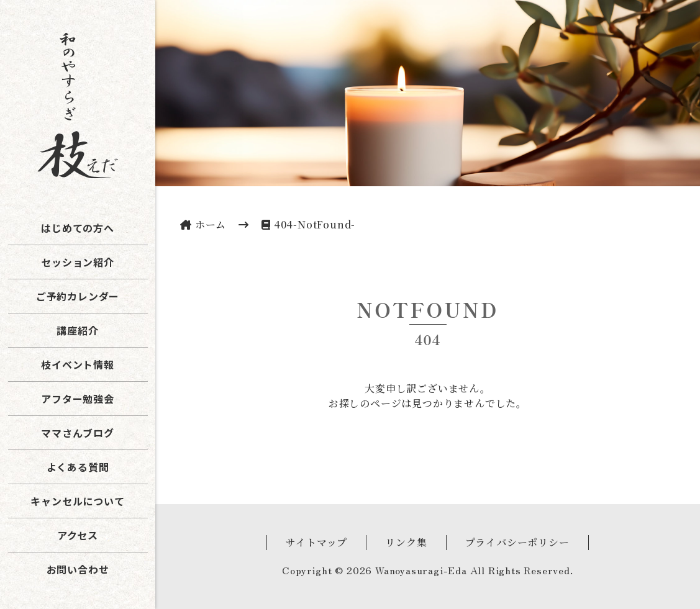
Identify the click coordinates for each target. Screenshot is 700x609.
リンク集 (406, 542)
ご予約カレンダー (78, 296)
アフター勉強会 (78, 399)
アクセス (78, 535)
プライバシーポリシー (517, 542)
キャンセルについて (77, 501)
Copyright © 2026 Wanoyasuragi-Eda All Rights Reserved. (427, 570)
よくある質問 (78, 467)
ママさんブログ (78, 433)
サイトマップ (316, 542)
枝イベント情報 (78, 364)
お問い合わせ (78, 569)
